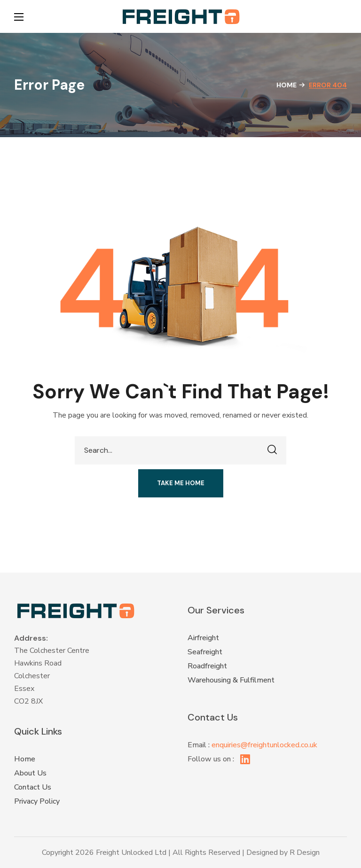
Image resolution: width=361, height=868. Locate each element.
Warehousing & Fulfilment (231, 680)
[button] (342, 16)
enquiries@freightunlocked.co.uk (264, 745)
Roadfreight (207, 666)
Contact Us (33, 787)
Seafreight (205, 652)
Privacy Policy (37, 801)
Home (286, 85)
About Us (30, 773)
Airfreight (203, 638)
